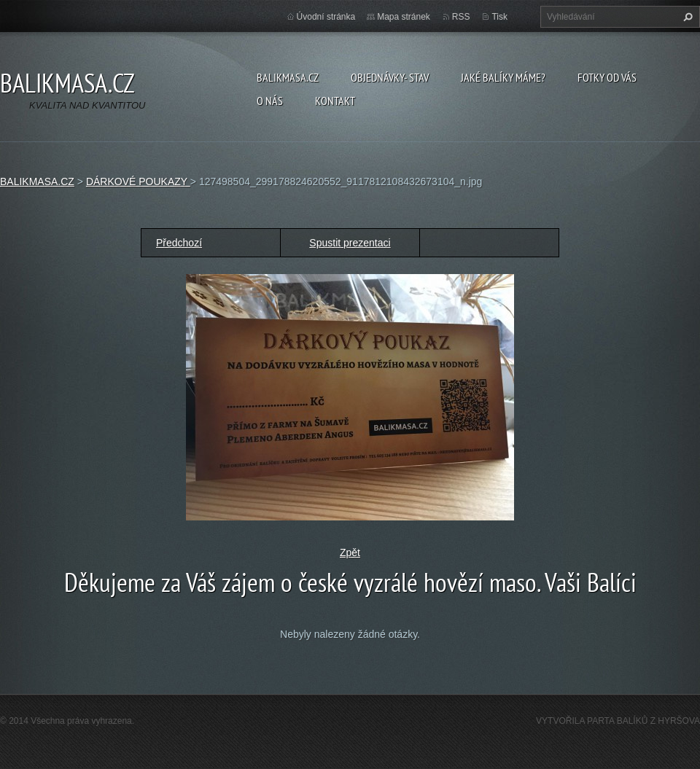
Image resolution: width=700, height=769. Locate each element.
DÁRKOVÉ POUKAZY (138, 181)
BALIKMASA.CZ (288, 77)
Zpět (350, 553)
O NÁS (270, 101)
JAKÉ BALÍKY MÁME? (503, 77)
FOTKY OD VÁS (607, 77)
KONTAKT (335, 101)
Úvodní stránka (326, 17)
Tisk (499, 17)
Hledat (686, 17)
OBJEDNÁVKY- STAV (390, 77)
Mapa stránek (404, 17)
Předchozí (179, 243)
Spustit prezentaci (350, 243)
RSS (461, 17)
